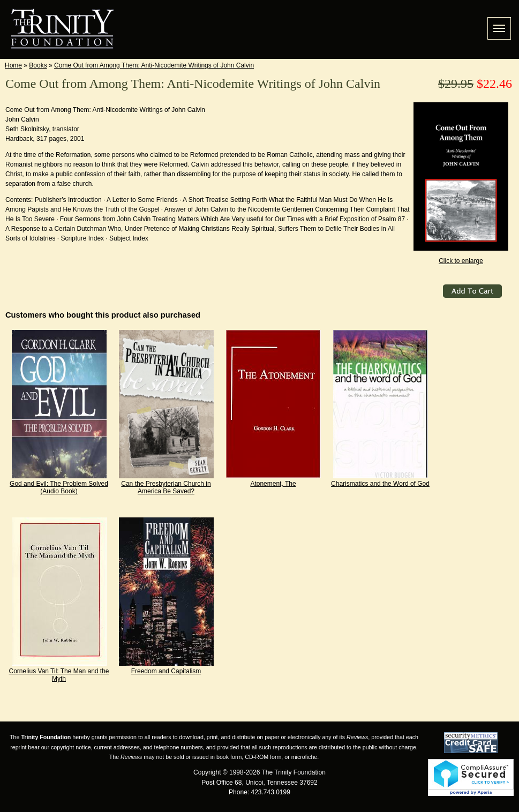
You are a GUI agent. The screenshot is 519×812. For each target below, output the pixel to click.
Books (38, 65)
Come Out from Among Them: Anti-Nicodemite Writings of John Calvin (154, 65)
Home (13, 65)
